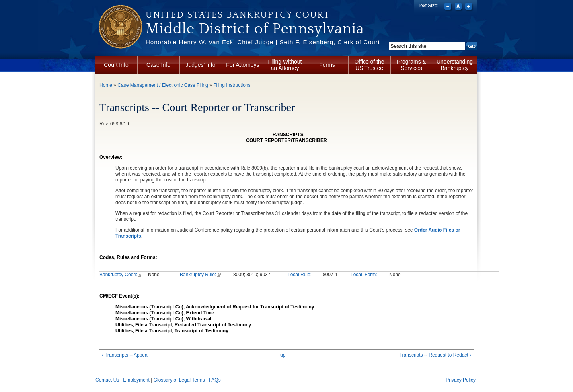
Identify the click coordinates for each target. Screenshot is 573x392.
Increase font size (469, 7)
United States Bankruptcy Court (238, 15)
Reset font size (459, 7)
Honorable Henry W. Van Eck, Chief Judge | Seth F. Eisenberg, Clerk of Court (263, 42)
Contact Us (107, 380)
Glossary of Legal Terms (179, 380)
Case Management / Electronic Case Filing (163, 85)
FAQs (215, 380)
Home (106, 85)
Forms (327, 65)
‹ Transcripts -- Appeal (125, 355)
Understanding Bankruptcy (455, 65)
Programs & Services (411, 65)
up (283, 355)
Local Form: (364, 275)
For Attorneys (243, 65)
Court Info (116, 65)
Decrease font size (449, 7)
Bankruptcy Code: (121, 275)
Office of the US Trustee (369, 65)
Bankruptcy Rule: (200, 275)
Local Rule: (300, 275)
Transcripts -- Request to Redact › (435, 355)
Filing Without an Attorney (285, 65)
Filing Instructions (232, 85)
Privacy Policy (461, 380)
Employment (136, 380)
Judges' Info (200, 65)
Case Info (158, 65)
